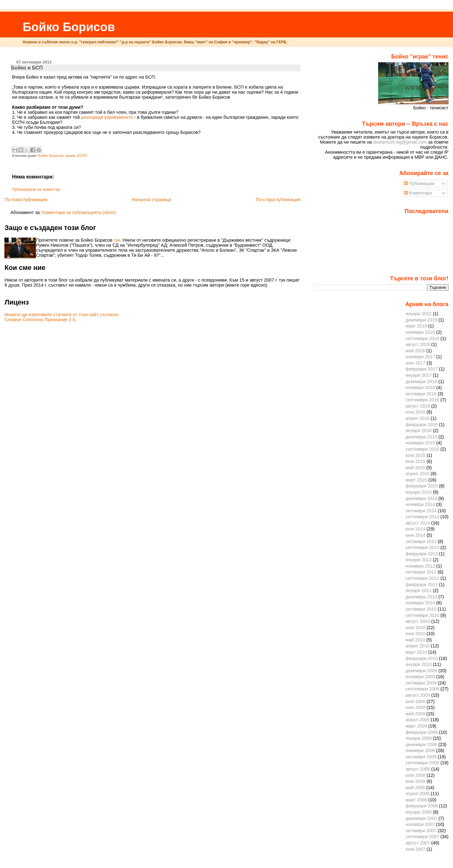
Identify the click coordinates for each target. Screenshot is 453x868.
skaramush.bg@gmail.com (400, 142)
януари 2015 (419, 492)
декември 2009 (421, 671)
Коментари (418, 193)
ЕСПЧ (82, 156)
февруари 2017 (422, 369)
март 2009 (416, 726)
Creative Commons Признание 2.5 (40, 320)
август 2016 (418, 406)
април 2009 (417, 720)
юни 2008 (415, 781)
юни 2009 (415, 707)
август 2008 (418, 769)
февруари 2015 (422, 486)
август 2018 (418, 344)
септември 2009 (422, 689)
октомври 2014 (421, 511)
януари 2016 (419, 431)
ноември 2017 (420, 357)
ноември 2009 (420, 677)
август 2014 (418, 523)
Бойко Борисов (69, 27)
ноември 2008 (420, 750)
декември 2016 (421, 382)
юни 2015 (415, 461)
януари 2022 (419, 314)
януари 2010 (419, 664)
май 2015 (415, 468)
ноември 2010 (420, 603)
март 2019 (416, 326)
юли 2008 (415, 775)
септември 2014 (422, 517)
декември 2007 (421, 818)
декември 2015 (421, 437)
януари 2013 (419, 560)
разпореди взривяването (107, 117)
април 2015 (417, 474)
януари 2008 (419, 812)
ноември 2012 (420, 566)
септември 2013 (422, 547)
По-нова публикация (26, 200)
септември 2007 (422, 837)
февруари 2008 (422, 806)
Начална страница (152, 200)
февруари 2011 (422, 585)
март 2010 (416, 652)
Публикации (419, 184)
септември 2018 (422, 338)
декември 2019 (421, 320)
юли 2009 (415, 701)
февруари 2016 (422, 425)
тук (117, 240)
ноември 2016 (420, 387)
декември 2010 (421, 597)
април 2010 (417, 646)
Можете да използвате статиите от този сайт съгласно (62, 315)
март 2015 (416, 480)
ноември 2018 (420, 332)
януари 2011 (419, 591)
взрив (70, 156)
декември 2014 (421, 498)
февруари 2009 (422, 732)
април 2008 (417, 794)
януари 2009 (419, 738)
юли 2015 (415, 455)
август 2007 (418, 843)
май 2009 (415, 714)
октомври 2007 (421, 831)
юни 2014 (415, 535)
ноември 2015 (420, 443)
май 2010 (415, 640)
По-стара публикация (278, 200)
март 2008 (416, 800)
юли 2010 (415, 628)
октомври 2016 (421, 394)
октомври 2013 (421, 541)
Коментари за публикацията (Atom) (79, 212)
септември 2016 (422, 400)
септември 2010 (422, 615)
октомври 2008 (421, 757)
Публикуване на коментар (36, 190)
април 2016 (417, 418)
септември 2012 (422, 578)
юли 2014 (415, 529)
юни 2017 (415, 363)
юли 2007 (415, 849)
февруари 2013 (422, 554)
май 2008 (415, 788)
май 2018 (415, 351)
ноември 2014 (420, 504)
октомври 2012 (421, 572)
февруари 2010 (422, 658)
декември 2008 (421, 744)
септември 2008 (422, 763)
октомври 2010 (421, 609)
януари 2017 (419, 375)
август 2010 (418, 621)
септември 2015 (422, 449)
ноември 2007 (420, 824)
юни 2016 (415, 412)
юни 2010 (415, 634)
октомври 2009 (421, 683)
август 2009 (418, 695)
